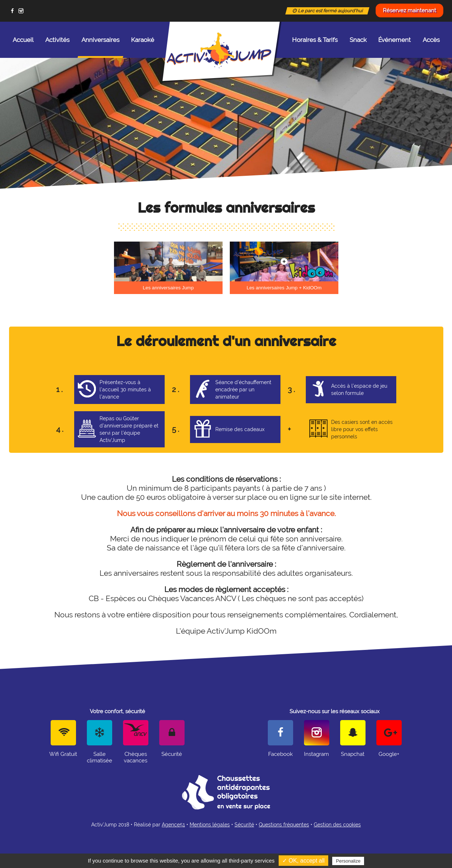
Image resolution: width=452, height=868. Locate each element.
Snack (358, 40)
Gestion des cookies (337, 825)
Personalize (348, 861)
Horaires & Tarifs (315, 40)
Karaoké (143, 40)
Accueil (23, 40)
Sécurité (244, 825)
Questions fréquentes (284, 825)
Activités (57, 40)
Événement (394, 40)
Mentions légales (210, 825)
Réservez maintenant (409, 10)
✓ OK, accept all (303, 861)
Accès (431, 40)
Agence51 (173, 825)
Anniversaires (100, 47)
